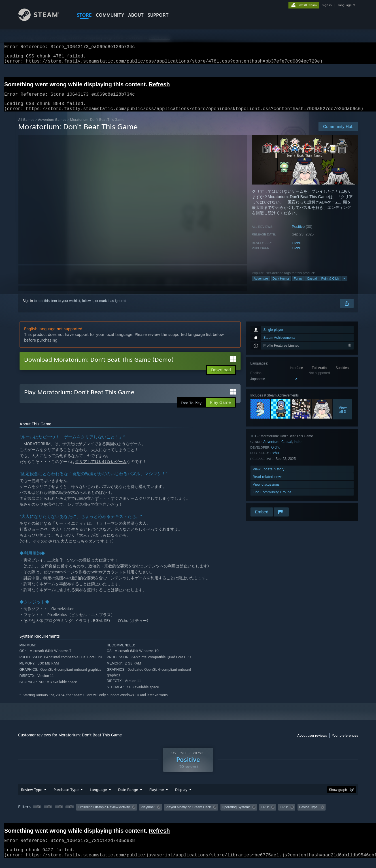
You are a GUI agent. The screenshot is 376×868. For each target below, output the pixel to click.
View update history (269, 476)
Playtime (157, 796)
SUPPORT (158, 15)
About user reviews (312, 742)
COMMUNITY (110, 15)
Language (98, 796)
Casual (312, 285)
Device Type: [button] (309, 814)
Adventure (261, 285)
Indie (298, 448)
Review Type (32, 796)
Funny (298, 285)
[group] (188, 814)
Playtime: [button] (147, 814)
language (345, 5)
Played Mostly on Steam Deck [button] (188, 814)
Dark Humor (281, 285)
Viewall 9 (343, 416)
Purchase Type (66, 796)
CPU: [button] (265, 814)
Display (181, 796)
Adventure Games (52, 126)
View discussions (266, 491)
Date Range (128, 796)
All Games (26, 126)
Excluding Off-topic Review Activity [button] (104, 814)
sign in (327, 5)
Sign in (28, 308)
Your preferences (345, 742)
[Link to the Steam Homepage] (43, 19)
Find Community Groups (272, 499)
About (136, 15)
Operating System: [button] (236, 814)
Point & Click (330, 285)
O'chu (297, 250)
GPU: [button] (284, 814)
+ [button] (344, 285)
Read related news (268, 484)
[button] (37, 814)
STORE (84, 15)
